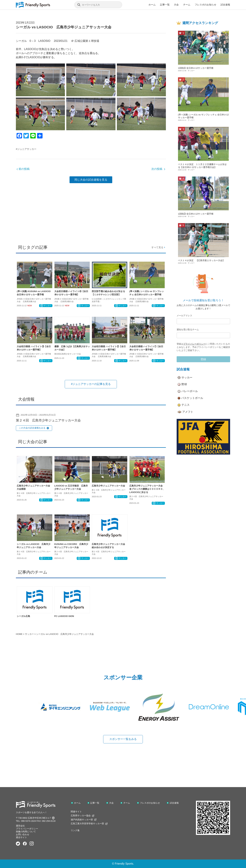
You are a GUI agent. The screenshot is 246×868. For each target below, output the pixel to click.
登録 (203, 359)
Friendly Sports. (124, 864)
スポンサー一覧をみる (123, 739)
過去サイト (21, 837)
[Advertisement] (91, 213)
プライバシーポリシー (194, 344)
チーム (187, 5)
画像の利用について (26, 832)
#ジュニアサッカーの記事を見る (91, 384)
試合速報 (225, 5)
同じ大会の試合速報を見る (91, 180)
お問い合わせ (23, 834)
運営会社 (20, 826)
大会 (176, 5)
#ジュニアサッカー (26, 149)
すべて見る (159, 247)
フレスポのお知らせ (206, 5)
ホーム (152, 5)
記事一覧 (165, 5)
